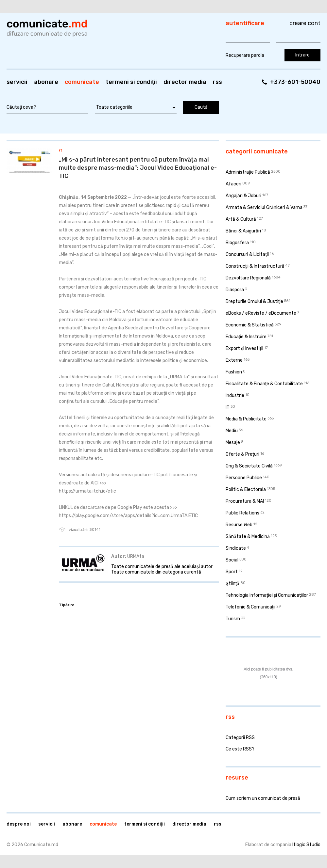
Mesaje (233, 442)
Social (232, 560)
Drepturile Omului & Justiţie (254, 301)
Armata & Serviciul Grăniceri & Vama (264, 207)
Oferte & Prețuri (242, 454)
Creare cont (305, 23)
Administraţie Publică (248, 172)
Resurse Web (239, 525)
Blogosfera (237, 243)
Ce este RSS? (240, 749)
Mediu (232, 431)
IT (61, 150)
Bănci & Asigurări (243, 231)
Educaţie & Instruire (246, 337)
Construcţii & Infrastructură (255, 266)
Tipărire (67, 605)
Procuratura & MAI (245, 501)
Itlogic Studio (306, 845)
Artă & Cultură (241, 219)
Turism (233, 619)
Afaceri (233, 184)
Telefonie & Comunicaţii (250, 607)
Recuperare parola (245, 55)
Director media (185, 82)
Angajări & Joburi (243, 196)
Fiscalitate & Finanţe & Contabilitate (264, 384)
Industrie (235, 395)
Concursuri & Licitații (247, 254)
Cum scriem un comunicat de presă (263, 798)
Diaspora (235, 290)
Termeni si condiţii (131, 82)
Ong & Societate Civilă (249, 466)
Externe (234, 360)
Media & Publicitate (246, 419)
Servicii (17, 82)
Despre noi (19, 824)
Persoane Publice (244, 478)
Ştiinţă (232, 584)
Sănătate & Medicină (248, 537)
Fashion (234, 372)
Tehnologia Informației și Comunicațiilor (267, 595)
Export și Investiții (244, 348)
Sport (232, 572)
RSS (217, 82)
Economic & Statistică (250, 325)
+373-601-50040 (295, 82)
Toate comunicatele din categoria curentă (156, 572)
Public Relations (242, 513)
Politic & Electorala (246, 489)
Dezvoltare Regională (248, 278)
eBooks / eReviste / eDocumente (261, 313)
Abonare (46, 82)
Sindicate (236, 548)
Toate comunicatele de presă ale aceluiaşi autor (162, 567)
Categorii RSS (240, 738)
